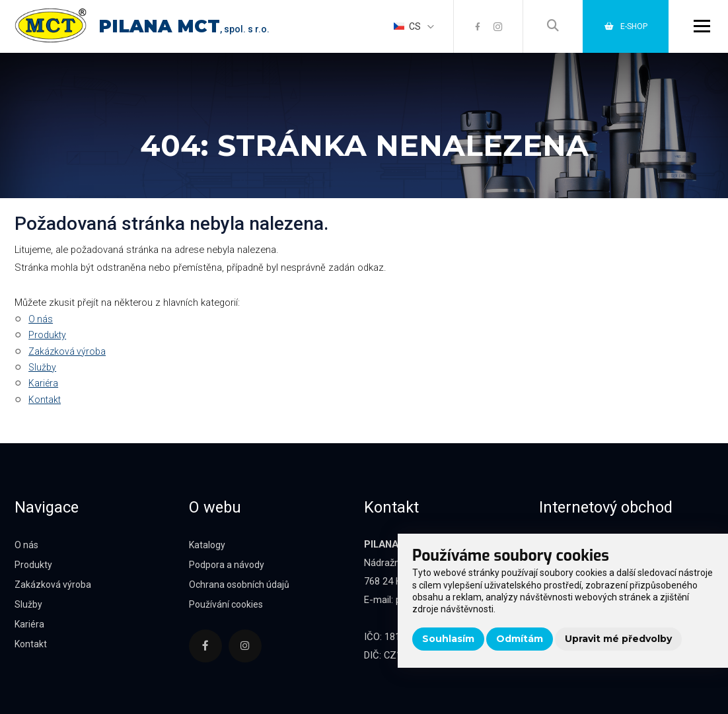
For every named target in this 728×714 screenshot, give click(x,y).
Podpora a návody (228, 565)
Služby (43, 367)
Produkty (48, 335)
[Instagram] (488, 26)
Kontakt (45, 400)
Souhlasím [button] (448, 639)
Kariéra (44, 383)
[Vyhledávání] (544, 26)
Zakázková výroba (68, 351)
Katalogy (208, 545)
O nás (41, 319)
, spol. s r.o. (193, 29)
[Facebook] (466, 26)
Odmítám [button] (520, 639)
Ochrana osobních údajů (241, 585)
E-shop (621, 26)
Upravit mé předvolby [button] (618, 639)
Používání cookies (228, 604)
